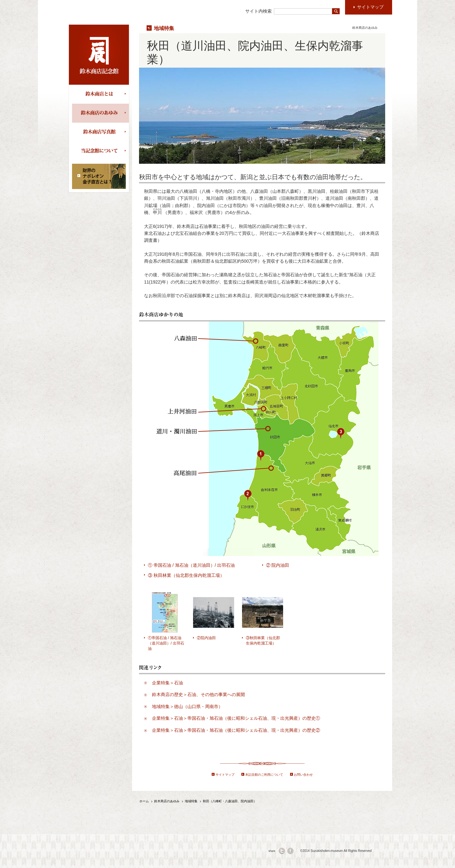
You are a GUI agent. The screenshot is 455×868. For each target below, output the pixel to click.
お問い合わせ (303, 775)
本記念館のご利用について (264, 775)
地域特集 (164, 28)
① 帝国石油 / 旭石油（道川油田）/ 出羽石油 (191, 565)
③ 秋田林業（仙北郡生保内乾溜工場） (186, 575)
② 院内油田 (278, 565)
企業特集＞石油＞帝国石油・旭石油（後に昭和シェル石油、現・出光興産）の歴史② (236, 730)
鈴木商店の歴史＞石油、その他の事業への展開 (198, 694)
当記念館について (100, 151)
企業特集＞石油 (167, 683)
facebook (290, 851)
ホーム (144, 801)
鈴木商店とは (100, 94)
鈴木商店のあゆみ (100, 113)
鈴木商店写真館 (100, 132)
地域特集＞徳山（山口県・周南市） (187, 706)
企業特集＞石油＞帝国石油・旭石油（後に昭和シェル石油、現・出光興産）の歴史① (236, 718)
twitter (282, 851)
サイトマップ (225, 775)
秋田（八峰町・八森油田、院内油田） (230, 801)
